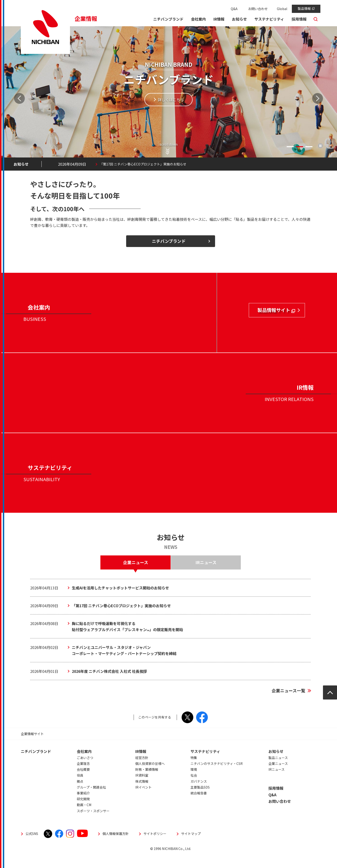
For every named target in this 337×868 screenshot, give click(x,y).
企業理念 (83, 776)
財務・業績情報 (147, 782)
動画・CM (84, 817)
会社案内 (84, 764)
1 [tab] (290, 147)
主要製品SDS (200, 800)
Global (282, 9)
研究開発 (83, 811)
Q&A (234, 9)
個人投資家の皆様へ (150, 776)
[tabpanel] (168, 98)
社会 (194, 788)
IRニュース (277, 782)
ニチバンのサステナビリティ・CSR (217, 776)
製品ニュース (278, 770)
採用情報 (276, 801)
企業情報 (86, 18)
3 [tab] (309, 147)
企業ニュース (278, 776)
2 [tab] (300, 147)
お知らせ (276, 764)
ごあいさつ (85, 770)
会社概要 (83, 782)
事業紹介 (83, 805)
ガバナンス (199, 794)
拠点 (80, 794)
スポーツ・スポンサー (93, 823)
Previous (19, 98)
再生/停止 (320, 146)
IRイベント (143, 800)
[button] (198, 20)
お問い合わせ (258, 9)
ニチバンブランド (36, 764)
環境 (194, 782)
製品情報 (306, 8)
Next (318, 98)
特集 (194, 770)
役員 (80, 788)
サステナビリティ (205, 764)
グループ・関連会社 (91, 800)
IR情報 (141, 764)
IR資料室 (142, 788)
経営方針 (142, 770)
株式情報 (142, 794)
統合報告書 (199, 805)
